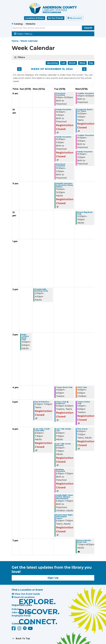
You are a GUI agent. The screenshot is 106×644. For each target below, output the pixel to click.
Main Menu (23, 34)
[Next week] (84, 69)
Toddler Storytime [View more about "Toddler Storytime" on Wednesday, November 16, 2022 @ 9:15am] (86, 93)
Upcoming (52, 63)
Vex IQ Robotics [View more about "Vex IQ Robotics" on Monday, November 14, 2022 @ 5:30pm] (42, 402)
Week (82, 63)
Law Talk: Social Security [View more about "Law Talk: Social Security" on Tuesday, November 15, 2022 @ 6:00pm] (63, 445)
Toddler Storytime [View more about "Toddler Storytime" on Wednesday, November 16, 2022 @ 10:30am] (86, 135)
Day (91, 63)
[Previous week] (19, 69)
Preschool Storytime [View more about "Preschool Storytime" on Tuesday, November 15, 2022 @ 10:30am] (61, 165)
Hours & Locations (23, 597)
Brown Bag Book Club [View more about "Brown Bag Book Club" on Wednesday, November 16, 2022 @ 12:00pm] (85, 213)
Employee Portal (21, 616)
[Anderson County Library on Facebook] (14, 629)
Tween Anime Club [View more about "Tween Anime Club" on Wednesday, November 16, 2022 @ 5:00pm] (84, 403)
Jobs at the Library (22, 612)
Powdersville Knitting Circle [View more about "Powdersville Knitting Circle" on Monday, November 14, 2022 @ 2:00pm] (41, 290)
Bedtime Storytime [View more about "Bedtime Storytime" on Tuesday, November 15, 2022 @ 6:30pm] (61, 470)
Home (15, 41)
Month (72, 63)
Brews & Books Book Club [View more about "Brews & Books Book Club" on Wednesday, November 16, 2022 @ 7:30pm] (84, 541)
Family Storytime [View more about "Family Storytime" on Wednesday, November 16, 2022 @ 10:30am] (85, 152)
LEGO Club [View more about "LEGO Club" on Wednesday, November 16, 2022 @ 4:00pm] (82, 387)
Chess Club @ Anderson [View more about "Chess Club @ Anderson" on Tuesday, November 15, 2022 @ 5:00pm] (62, 403)
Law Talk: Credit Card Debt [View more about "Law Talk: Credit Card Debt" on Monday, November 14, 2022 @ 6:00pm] (42, 430)
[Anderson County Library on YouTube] (30, 629)
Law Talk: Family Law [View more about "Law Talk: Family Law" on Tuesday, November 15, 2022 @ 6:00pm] (63, 430)
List (63, 63)
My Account (75, 18)
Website (31, 24)
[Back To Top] (53, 639)
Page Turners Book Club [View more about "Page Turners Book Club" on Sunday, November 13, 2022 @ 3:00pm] (25, 337)
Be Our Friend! (56, 18)
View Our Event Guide (26, 594)
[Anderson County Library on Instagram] (20, 629)
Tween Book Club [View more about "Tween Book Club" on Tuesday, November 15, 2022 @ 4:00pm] (64, 387)
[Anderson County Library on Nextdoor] (25, 628)
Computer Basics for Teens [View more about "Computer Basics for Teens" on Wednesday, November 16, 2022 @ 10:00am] (85, 110)
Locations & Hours (35, 18)
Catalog (18, 24)
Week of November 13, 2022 (52, 69)
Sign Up (53, 578)
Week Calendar (29, 41)
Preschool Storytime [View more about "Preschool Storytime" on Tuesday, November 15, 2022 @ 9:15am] (61, 94)
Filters (22, 57)
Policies (16, 609)
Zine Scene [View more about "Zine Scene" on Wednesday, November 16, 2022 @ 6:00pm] (82, 429)
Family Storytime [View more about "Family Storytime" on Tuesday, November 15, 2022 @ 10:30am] (64, 110)
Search (88, 28)
